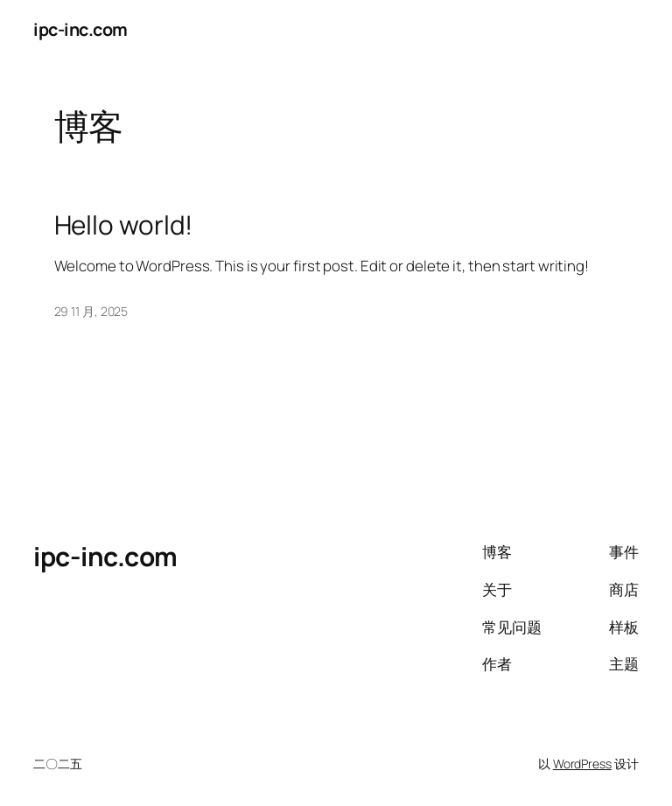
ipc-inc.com (80, 29)
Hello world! (124, 224)
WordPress (582, 764)
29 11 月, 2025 (91, 311)
